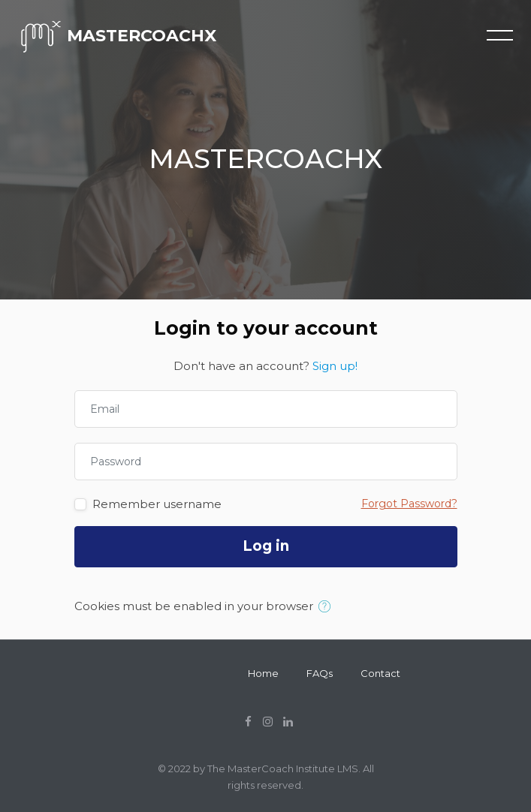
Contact (380, 673)
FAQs (320, 673)
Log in (266, 546)
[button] (328, 607)
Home (263, 673)
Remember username (157, 504)
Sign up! (335, 366)
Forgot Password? (409, 504)
